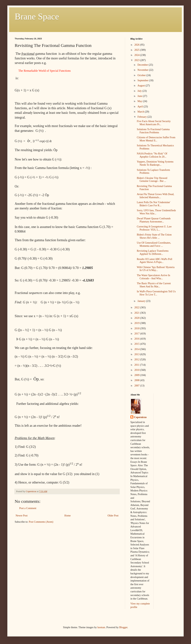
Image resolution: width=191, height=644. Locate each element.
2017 (137, 334)
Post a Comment (28, 508)
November (143, 70)
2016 (137, 339)
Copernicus (140, 417)
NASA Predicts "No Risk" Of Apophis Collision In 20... (152, 155)
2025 (137, 50)
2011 (137, 365)
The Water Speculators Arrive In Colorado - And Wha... (153, 277)
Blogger (123, 627)
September (143, 80)
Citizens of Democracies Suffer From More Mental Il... (156, 139)
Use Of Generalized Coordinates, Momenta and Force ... (154, 244)
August (141, 86)
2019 (137, 323)
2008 (137, 380)
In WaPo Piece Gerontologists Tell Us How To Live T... (156, 293)
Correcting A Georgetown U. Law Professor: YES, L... (154, 228)
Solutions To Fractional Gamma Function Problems (153, 131)
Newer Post (22, 516)
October (142, 75)
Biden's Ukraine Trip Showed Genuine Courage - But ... (152, 180)
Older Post (113, 516)
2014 (137, 349)
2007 (137, 386)
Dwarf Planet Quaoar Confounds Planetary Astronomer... (154, 220)
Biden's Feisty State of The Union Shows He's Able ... (154, 236)
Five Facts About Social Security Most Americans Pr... (154, 123)
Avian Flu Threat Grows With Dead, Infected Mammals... (155, 196)
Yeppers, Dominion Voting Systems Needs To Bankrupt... (155, 163)
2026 (137, 45)
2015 (137, 344)
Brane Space (37, 16)
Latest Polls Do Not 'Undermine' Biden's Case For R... (154, 204)
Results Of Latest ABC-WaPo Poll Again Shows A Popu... (155, 261)
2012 (137, 360)
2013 (137, 354)
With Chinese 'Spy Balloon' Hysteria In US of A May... (156, 269)
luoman (101, 627)
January (142, 301)
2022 (137, 307)
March (141, 112)
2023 (137, 60)
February (142, 117)
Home (68, 516)
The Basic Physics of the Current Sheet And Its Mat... (154, 285)
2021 (137, 313)
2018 (137, 328)
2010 (137, 370)
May (140, 101)
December (143, 65)
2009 (137, 375)
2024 (137, 55)
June (140, 96)
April (140, 107)
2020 (137, 318)
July (140, 91)
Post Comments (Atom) (41, 522)
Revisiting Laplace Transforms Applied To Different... (153, 252)
